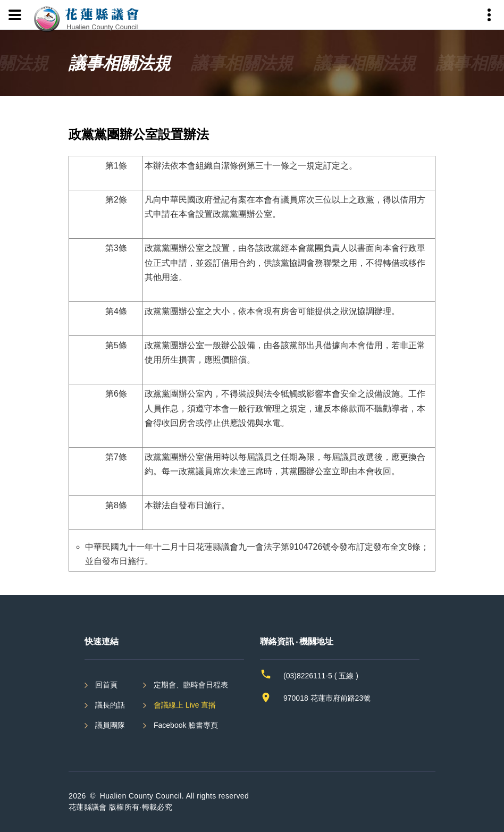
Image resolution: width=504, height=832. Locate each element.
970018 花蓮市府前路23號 (327, 698)
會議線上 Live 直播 (185, 705)
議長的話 (110, 705)
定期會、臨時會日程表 (191, 685)
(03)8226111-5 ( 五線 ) (321, 676)
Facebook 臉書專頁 (186, 725)
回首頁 (106, 685)
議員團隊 (110, 725)
